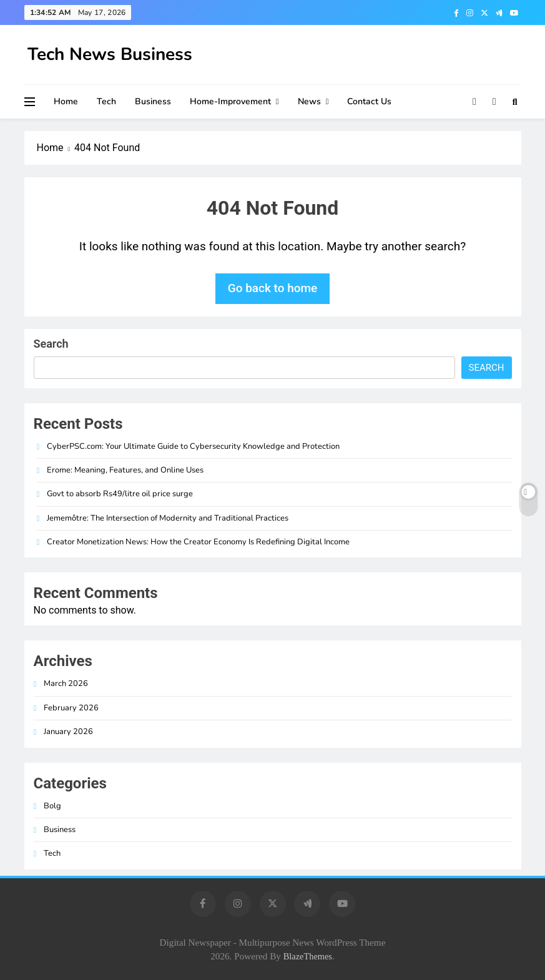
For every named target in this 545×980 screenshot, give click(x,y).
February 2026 (71, 708)
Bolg (52, 806)
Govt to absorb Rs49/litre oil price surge (120, 494)
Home (66, 101)
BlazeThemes (308, 956)
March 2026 (66, 684)
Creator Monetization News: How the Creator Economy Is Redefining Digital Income (198, 542)
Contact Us (369, 101)
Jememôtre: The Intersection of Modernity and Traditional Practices (168, 518)
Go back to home (273, 288)
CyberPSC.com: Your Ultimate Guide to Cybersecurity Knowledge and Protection (193, 446)
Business (153, 101)
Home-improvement (230, 101)
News (309, 101)
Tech (106, 101)
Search (51, 344)
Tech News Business (110, 54)
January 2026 (68, 732)
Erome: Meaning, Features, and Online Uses (125, 470)
